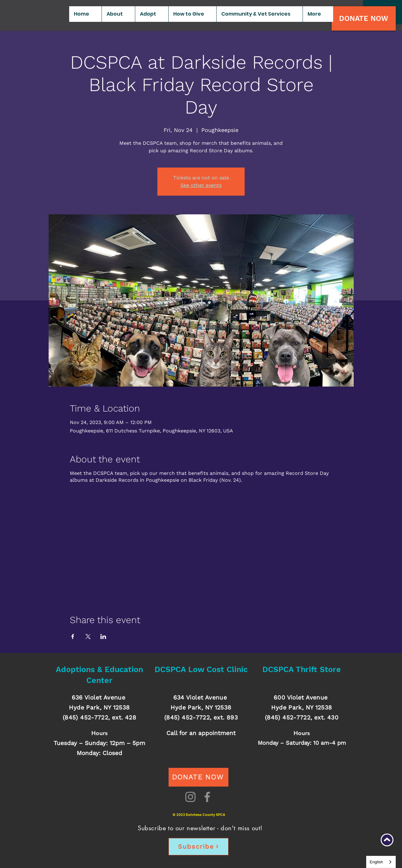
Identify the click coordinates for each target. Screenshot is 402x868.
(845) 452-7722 (85, 717)
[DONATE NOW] (364, 18)
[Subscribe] (199, 847)
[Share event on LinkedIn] (103, 636)
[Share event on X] (88, 636)
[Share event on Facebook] (73, 636)
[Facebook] (207, 797)
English (376, 862)
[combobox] (381, 862)
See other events (201, 185)
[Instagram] (190, 797)
